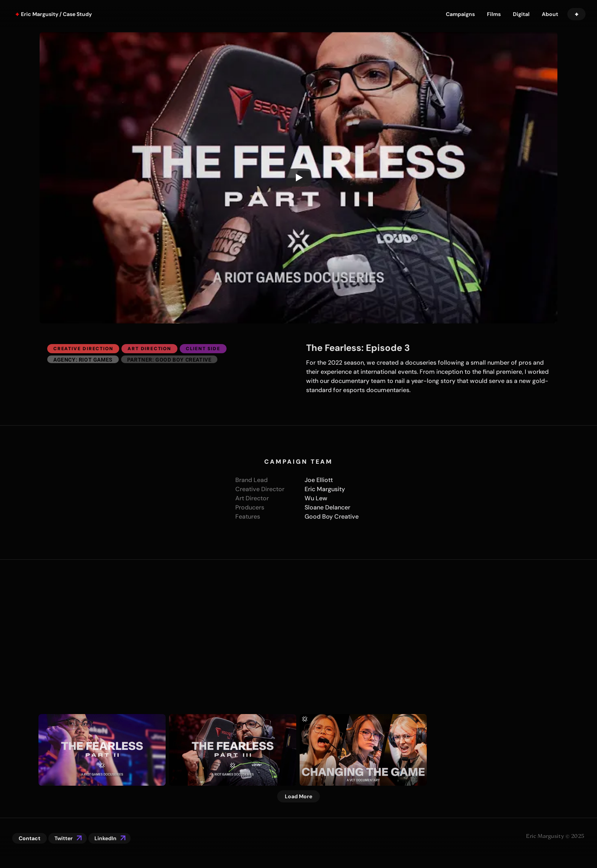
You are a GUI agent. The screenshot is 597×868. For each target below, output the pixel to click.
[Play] (298, 178)
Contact (30, 838)
